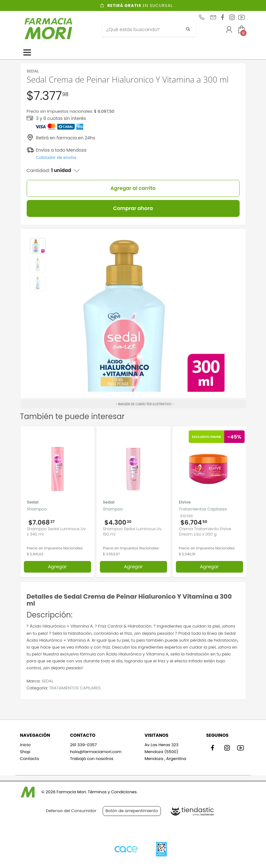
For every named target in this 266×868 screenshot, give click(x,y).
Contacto (30, 759)
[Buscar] (144, 30)
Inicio (25, 745)
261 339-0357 (83, 745)
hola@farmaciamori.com (96, 752)
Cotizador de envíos (56, 157)
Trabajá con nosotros (92, 759)
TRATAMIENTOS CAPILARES (75, 688)
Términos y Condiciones (112, 792)
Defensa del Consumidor (71, 811)
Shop (25, 752)
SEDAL (47, 681)
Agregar (57, 567)
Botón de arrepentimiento (132, 811)
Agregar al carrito (133, 188)
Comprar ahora (133, 208)
